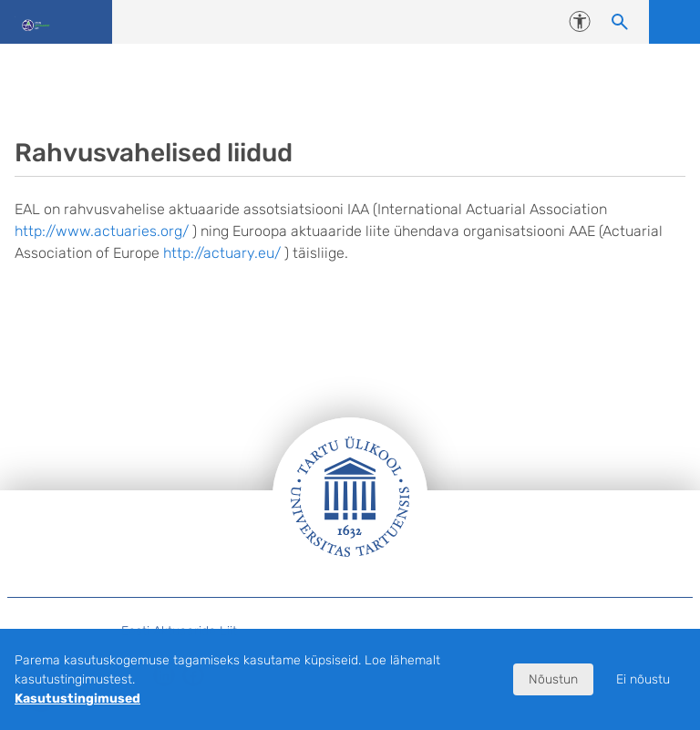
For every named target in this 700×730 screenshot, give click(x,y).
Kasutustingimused (77, 699)
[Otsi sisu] (620, 22)
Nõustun (553, 679)
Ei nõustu (643, 679)
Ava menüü (674, 22)
